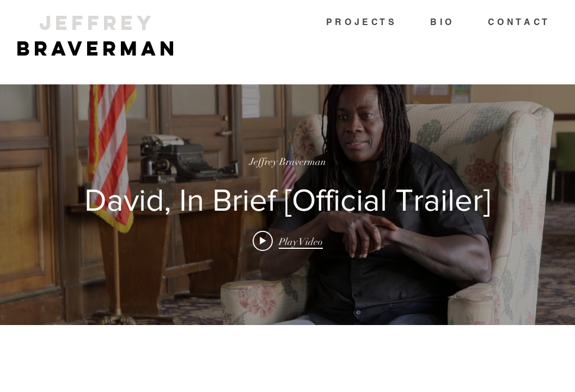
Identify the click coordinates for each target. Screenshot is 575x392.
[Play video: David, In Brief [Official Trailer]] (288, 241)
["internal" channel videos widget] (287, 205)
